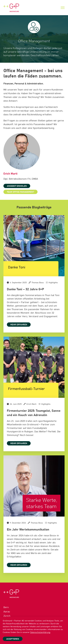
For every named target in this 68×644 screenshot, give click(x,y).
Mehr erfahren (19, 325)
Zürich (7, 616)
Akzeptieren (13, 639)
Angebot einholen (17, 186)
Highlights (53, 283)
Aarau (7, 612)
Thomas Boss (38, 283)
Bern (6, 607)
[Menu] (63, 8)
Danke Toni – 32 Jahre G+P (25, 289)
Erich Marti (31, 404)
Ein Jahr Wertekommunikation (28, 530)
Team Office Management (20, 192)
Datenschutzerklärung (40, 632)
